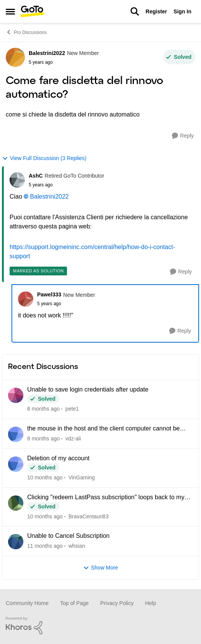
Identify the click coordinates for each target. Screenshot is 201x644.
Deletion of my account (58, 458)
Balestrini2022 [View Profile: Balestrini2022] (47, 53)
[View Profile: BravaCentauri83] (16, 503)
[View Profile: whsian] (16, 542)
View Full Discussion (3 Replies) (44, 158)
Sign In (182, 11)
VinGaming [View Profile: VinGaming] (82, 477)
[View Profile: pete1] (16, 395)
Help (151, 603)
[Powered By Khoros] (100, 626)
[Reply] (183, 136)
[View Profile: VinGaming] (16, 464)
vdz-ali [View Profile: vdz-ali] (73, 439)
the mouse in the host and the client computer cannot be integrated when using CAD (103, 429)
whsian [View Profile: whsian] (77, 546)
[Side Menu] (10, 11)
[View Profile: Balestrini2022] (15, 57)
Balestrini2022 (49, 197)
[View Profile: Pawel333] (26, 299)
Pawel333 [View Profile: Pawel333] (49, 294)
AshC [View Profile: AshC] (36, 176)
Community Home (27, 603)
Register (156, 11)
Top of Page (74, 603)
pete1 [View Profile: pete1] (72, 409)
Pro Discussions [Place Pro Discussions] (26, 32)
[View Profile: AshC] (17, 180)
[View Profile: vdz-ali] (16, 434)
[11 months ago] (45, 546)
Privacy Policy (117, 603)
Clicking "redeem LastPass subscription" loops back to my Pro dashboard (106, 498)
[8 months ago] (43, 409)
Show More (101, 568)
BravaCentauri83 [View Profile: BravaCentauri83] (89, 516)
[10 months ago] (45, 478)
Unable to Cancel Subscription (68, 536)
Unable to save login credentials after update (88, 389)
